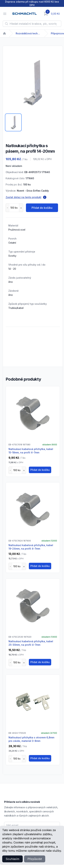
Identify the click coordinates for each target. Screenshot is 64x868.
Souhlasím (12, 859)
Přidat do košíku (42, 208)
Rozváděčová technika (29, 33)
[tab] (13, 122)
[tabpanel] (33, 83)
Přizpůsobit (35, 859)
